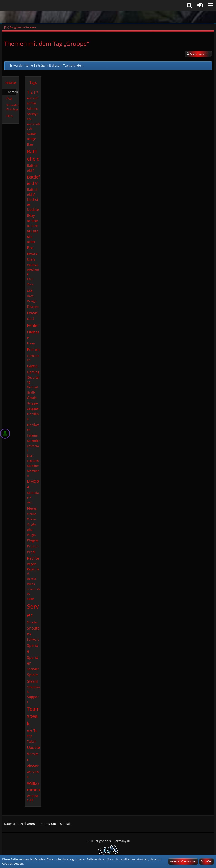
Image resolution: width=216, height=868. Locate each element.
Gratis (32, 398)
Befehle (32, 221)
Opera (31, 519)
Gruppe (32, 403)
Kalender (33, 441)
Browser (33, 253)
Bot (30, 248)
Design (32, 301)
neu (30, 502)
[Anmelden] (200, 5)
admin (32, 103)
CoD (30, 279)
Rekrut (32, 579)
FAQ (9, 99)
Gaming (33, 372)
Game (32, 366)
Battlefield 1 (33, 168)
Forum (33, 350)
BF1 (30, 231)
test (30, 731)
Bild (30, 237)
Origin (31, 524)
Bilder (31, 242)
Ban (30, 144)
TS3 (30, 736)
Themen (11, 92)
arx (29, 119)
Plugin (31, 535)
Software (33, 639)
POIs (9, 116)
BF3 (36, 231)
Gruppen (33, 409)
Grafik (31, 392)
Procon (33, 546)
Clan (31, 259)
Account (33, 98)
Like (30, 455)
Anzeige (33, 114)
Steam (33, 681)
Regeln (32, 564)
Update (33, 747)
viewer (33, 766)
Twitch (32, 741)
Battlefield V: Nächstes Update (33, 200)
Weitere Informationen (183, 861)
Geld (30, 387)
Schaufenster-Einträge (12, 107)
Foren (31, 343)
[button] (211, 5)
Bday (31, 215)
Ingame (32, 435)
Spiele (32, 675)
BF (36, 226)
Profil (31, 552)
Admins (32, 108)
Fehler (33, 325)
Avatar (32, 134)
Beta (30, 226)
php (30, 530)
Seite (30, 599)
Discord (33, 307)
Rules (31, 584)
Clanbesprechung (33, 269)
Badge (31, 139)
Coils (30, 284)
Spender (33, 669)
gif (36, 387)
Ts (35, 731)
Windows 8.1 (33, 798)
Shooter (32, 622)
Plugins (33, 540)
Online (32, 514)
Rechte (33, 558)
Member (33, 466)
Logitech (33, 461)
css (30, 290)
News (32, 508)
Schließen (207, 861)
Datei (31, 296)
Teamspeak (33, 716)
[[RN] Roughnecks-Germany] (108, 17)
